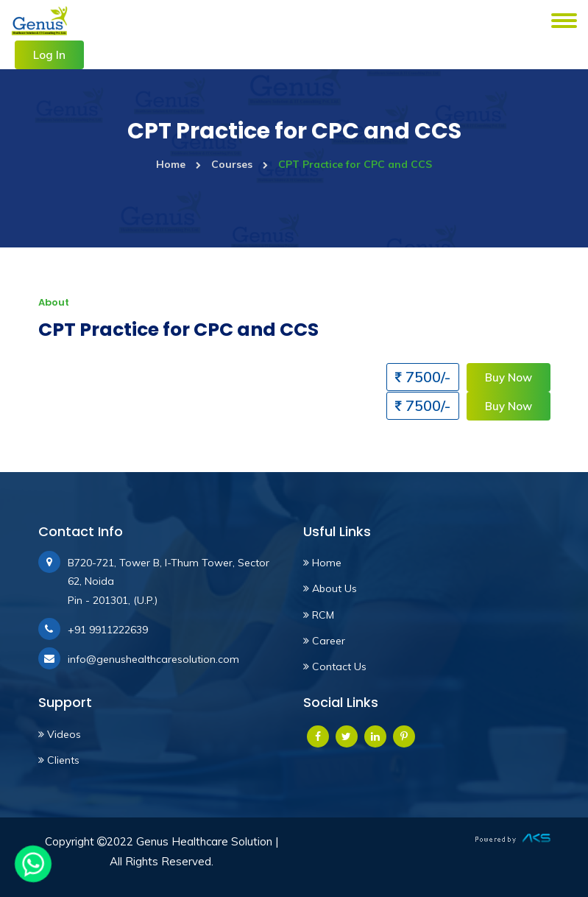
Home (178, 164)
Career (324, 641)
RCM (319, 615)
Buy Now (509, 377)
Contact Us (335, 666)
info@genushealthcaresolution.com (153, 659)
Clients (59, 760)
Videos (60, 734)
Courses (240, 164)
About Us (330, 588)
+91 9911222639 (108, 630)
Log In (49, 55)
